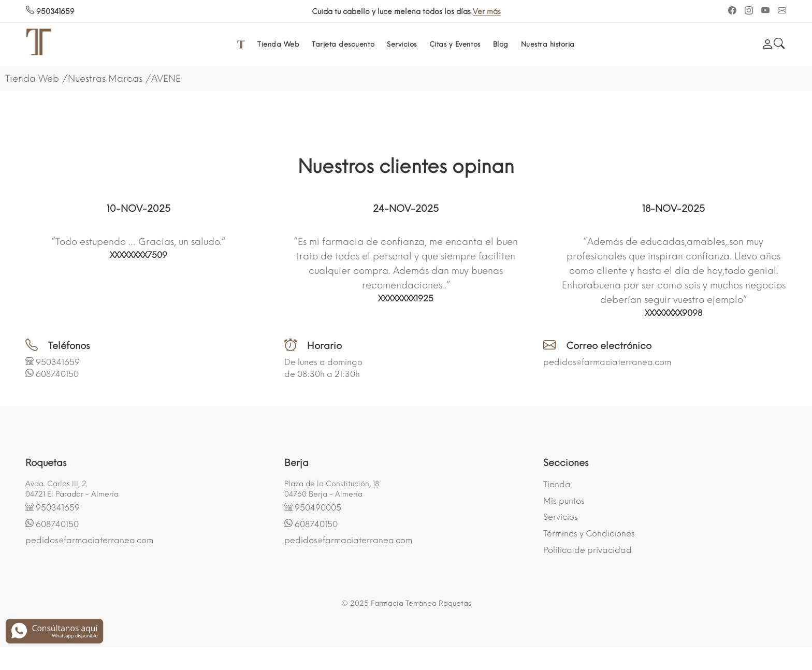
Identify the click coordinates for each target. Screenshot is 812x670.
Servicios (402, 44)
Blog (501, 44)
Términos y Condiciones (589, 534)
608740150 (57, 374)
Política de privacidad (588, 550)
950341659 (50, 12)
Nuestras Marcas (105, 79)
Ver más (530, 12)
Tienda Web (278, 44)
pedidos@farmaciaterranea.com (607, 362)
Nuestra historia (548, 44)
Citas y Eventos (455, 44)
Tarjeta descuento (343, 44)
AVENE (166, 79)
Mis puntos (564, 501)
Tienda (557, 484)
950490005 (318, 508)
